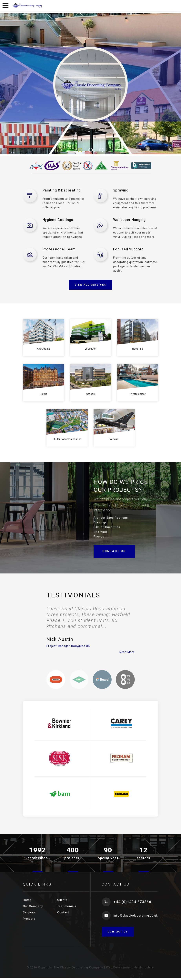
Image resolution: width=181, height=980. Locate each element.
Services (29, 912)
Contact (63, 912)
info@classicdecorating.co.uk (136, 916)
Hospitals (138, 349)
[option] (91, 630)
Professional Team (59, 249)
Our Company (33, 906)
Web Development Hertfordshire (130, 967)
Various (114, 439)
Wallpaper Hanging (129, 220)
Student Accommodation (67, 439)
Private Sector (138, 394)
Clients (62, 900)
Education (90, 349)
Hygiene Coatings (58, 220)
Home (27, 900)
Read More (127, 652)
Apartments (44, 349)
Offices (90, 394)
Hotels (44, 394)
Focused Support (128, 249)
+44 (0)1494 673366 (132, 902)
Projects (29, 919)
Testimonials (67, 906)
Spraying (121, 190)
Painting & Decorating (62, 190)
